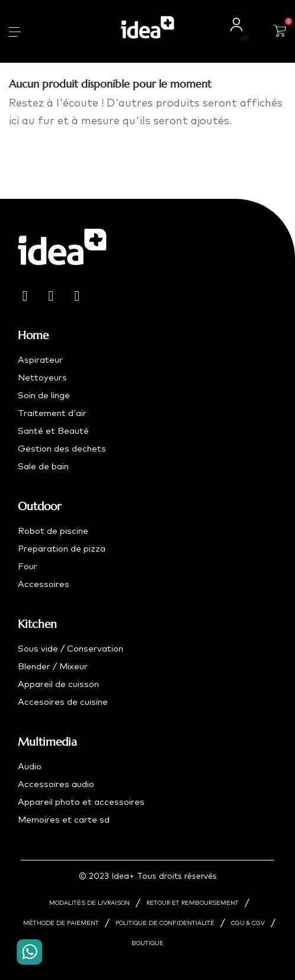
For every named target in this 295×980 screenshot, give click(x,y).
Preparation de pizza (62, 549)
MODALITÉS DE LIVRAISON (89, 903)
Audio (30, 767)
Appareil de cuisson (58, 684)
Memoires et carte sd (64, 820)
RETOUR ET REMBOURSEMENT (193, 903)
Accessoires (44, 584)
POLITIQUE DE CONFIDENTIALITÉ (165, 923)
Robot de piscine (53, 531)
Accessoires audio (56, 784)
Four (28, 567)
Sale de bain (43, 467)
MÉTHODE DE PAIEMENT (61, 923)
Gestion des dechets (62, 449)
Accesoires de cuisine (63, 702)
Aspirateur (40, 360)
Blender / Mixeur (53, 667)
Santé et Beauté (53, 431)
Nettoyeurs (42, 378)
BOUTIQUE (147, 943)
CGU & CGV (248, 923)
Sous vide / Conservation (70, 649)
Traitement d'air (52, 413)
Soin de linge (44, 396)
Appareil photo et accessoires (81, 802)
